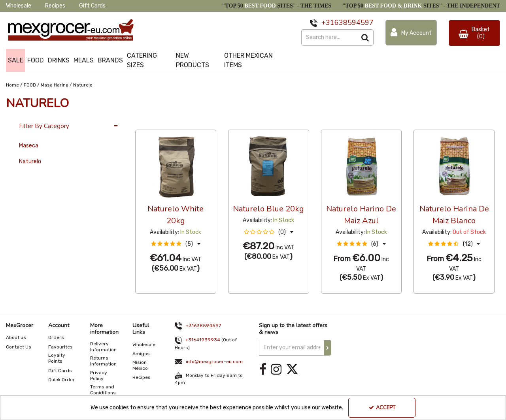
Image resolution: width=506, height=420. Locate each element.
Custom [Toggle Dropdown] (188, 122)
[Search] (329, 38)
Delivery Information (103, 347)
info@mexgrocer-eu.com (214, 362)
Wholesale (19, 6)
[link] (263, 370)
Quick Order (61, 380)
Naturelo (30, 161)
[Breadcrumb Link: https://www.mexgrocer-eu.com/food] (30, 84)
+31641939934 (203, 340)
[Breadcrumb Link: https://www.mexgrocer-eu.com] (12, 84)
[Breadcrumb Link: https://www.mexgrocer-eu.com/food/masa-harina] (55, 84)
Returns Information (103, 361)
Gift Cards (92, 6)
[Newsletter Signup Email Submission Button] (328, 348)
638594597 (354, 23)
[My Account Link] (411, 33)
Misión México (140, 365)
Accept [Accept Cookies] (382, 408)
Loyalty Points (57, 358)
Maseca (29, 146)
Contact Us (19, 347)
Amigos (141, 354)
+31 (328, 23)
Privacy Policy (99, 376)
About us (16, 337)
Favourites (60, 347)
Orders (56, 337)
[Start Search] (365, 38)
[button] (176, 244)
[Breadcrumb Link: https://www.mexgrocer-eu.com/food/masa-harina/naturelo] (83, 84)
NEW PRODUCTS (193, 60)
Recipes (55, 6)
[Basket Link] (474, 33)
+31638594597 (203, 326)
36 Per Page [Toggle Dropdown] (151, 122)
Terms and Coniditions (103, 390)
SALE (16, 60)
